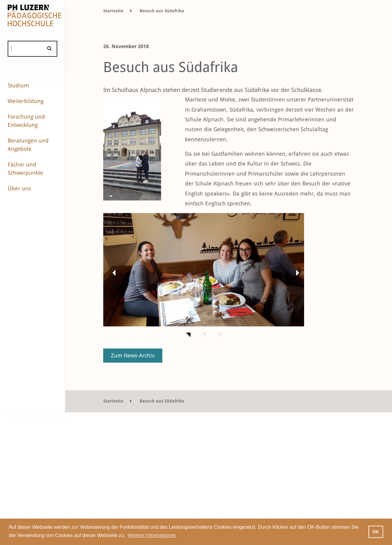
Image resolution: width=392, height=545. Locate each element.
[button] (112, 272)
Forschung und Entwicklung (26, 121)
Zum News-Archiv (133, 355)
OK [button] (376, 532)
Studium (18, 85)
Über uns (19, 188)
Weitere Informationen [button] (152, 535)
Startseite (113, 11)
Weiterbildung (26, 101)
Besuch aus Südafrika (162, 11)
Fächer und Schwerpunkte (25, 169)
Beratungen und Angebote (28, 145)
